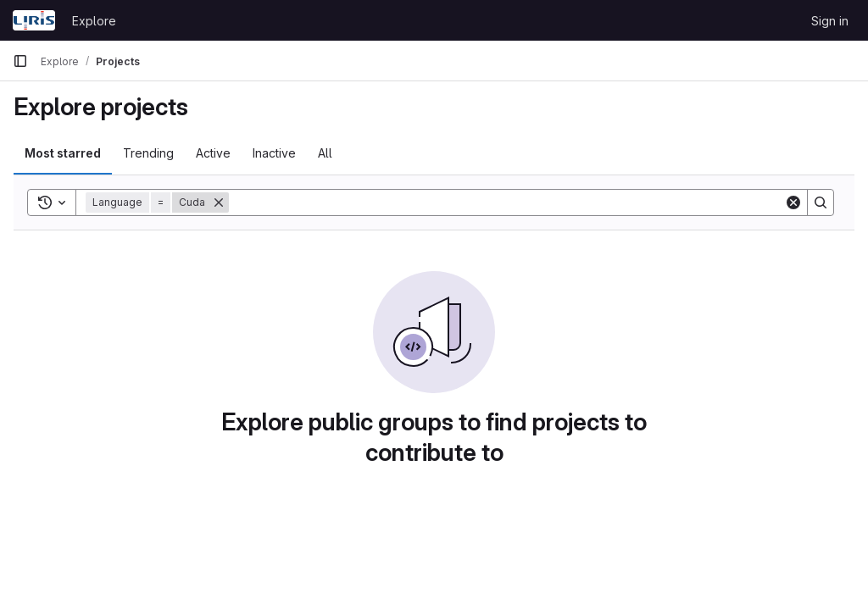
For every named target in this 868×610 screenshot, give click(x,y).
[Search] (506, 202)
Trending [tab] (148, 153)
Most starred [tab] (63, 153)
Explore (94, 21)
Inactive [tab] (274, 153)
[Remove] (219, 202)
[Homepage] (34, 20)
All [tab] (325, 153)
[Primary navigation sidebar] (20, 61)
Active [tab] (213, 153)
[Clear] (793, 202)
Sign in (830, 21)
